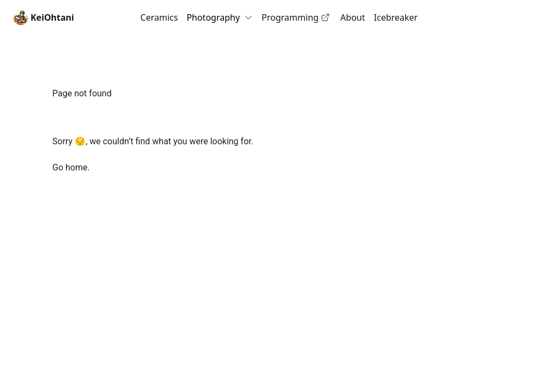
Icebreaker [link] (396, 17)
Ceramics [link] (159, 17)
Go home (70, 167)
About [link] (353, 17)
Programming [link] (296, 17)
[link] (44, 17)
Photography (220, 17)
